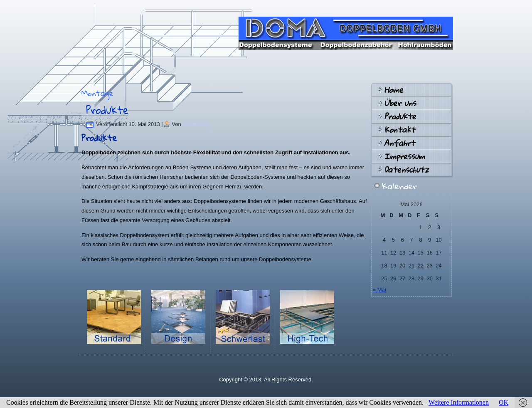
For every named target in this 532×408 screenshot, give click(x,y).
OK (504, 402)
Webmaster (196, 124)
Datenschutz (406, 170)
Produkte (107, 110)
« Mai (379, 290)
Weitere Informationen (459, 402)
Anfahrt (399, 143)
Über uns (400, 103)
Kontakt (400, 130)
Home (394, 90)
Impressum (404, 156)
